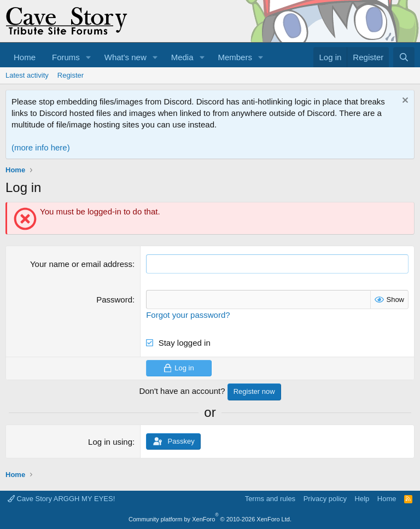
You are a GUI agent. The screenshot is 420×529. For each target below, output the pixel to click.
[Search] (404, 57)
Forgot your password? (188, 315)
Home (25, 57)
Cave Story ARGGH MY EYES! (61, 499)
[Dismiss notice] (404, 101)
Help (362, 499)
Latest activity (27, 75)
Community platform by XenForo (210, 519)
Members (235, 57)
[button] (89, 57)
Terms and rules (270, 499)
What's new (126, 57)
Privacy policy (325, 499)
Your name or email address (81, 264)
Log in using (110, 442)
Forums (66, 57)
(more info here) (41, 147)
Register (71, 75)
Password (114, 300)
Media (182, 57)
